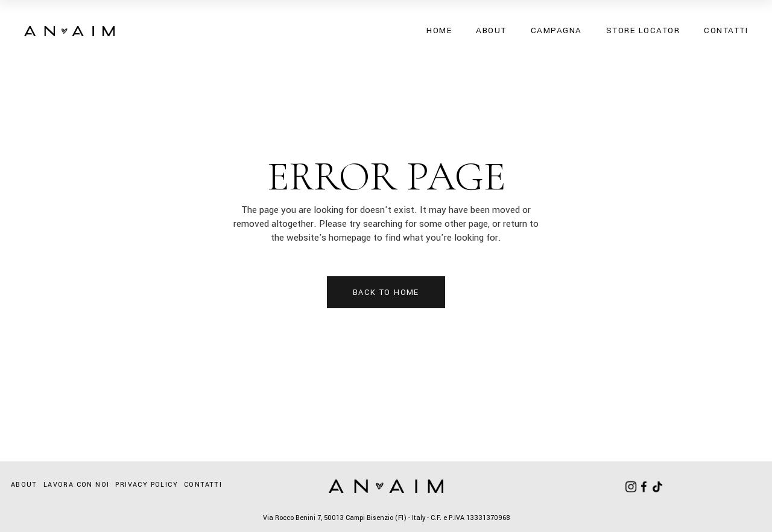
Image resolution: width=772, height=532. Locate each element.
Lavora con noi (77, 485)
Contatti (203, 485)
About (24, 485)
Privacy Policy (147, 485)
